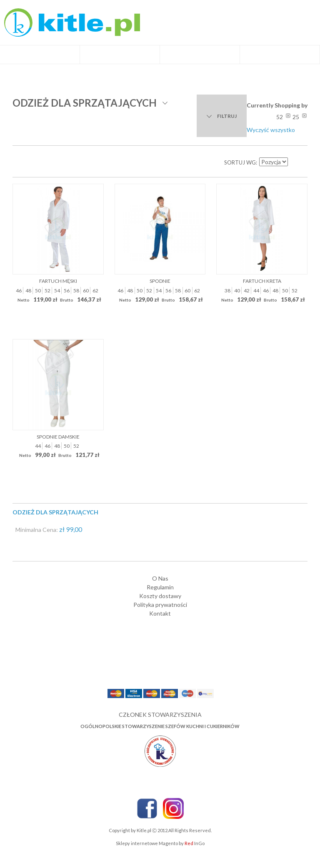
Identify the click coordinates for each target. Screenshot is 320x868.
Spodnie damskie (58, 437)
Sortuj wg (240, 162)
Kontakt (160, 613)
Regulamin (160, 587)
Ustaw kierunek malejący (295, 162)
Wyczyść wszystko (271, 130)
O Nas (160, 578)
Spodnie (160, 281)
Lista (37, 162)
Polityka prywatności (160, 605)
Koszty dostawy (160, 596)
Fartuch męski (58, 281)
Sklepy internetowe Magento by (160, 843)
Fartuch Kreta (262, 281)
